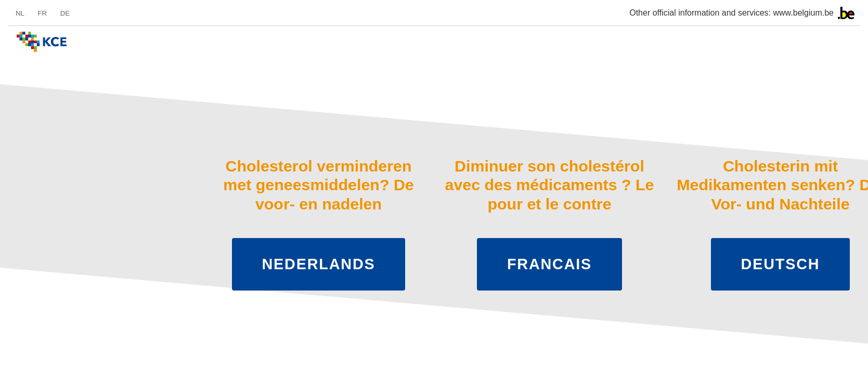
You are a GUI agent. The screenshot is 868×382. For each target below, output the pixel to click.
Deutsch (781, 264)
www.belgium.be (804, 13)
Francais (549, 264)
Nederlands (319, 264)
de (65, 13)
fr (42, 13)
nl (20, 13)
